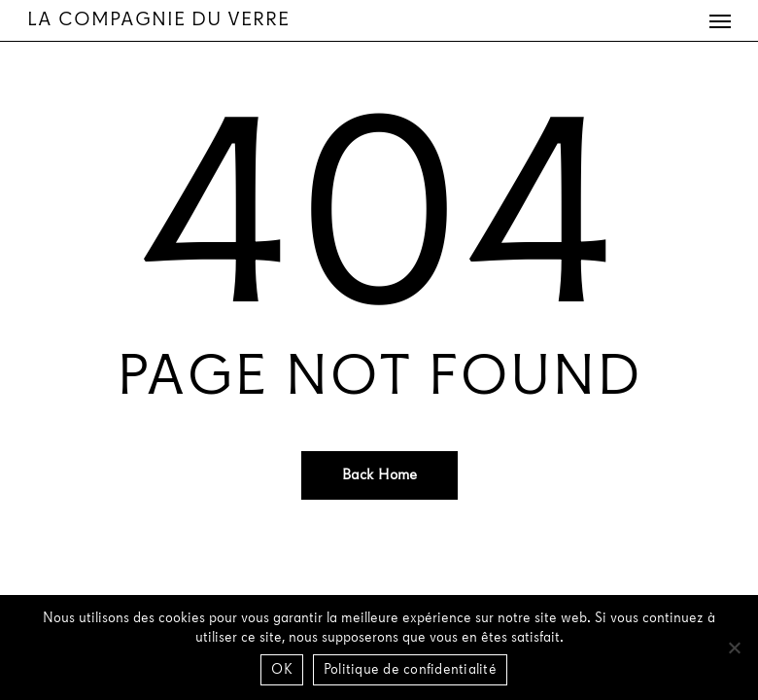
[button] (720, 20)
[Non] (734, 647)
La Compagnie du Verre (158, 20)
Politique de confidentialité (410, 670)
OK (282, 670)
